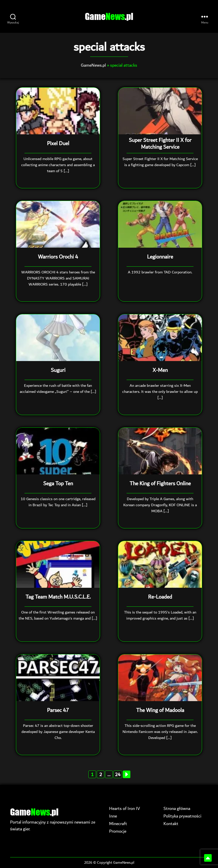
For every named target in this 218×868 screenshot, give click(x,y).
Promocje (118, 831)
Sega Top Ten (58, 484)
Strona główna (177, 808)
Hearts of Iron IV (125, 808)
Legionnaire (160, 257)
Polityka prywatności (182, 816)
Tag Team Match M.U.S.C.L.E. (58, 597)
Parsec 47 (58, 711)
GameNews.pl (93, 66)
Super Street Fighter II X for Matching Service (160, 144)
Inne (113, 816)
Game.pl (109, 16)
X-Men (160, 371)
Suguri (58, 371)
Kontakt (171, 823)
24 (118, 775)
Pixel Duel (58, 144)
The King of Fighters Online (160, 484)
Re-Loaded (160, 597)
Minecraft (118, 823)
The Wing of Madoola (160, 711)
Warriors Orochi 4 (58, 257)
